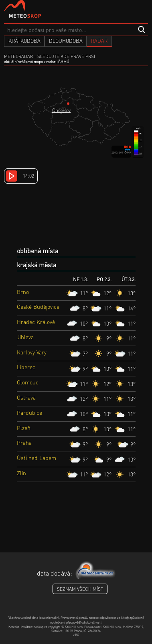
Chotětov (61, 110)
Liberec (26, 367)
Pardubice (29, 412)
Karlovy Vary (32, 352)
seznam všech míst (80, 589)
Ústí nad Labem (36, 458)
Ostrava (26, 397)
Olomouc (28, 382)
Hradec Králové (36, 322)
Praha (24, 442)
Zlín (21, 473)
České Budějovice (38, 306)
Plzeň (24, 428)
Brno (23, 292)
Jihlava (25, 337)
